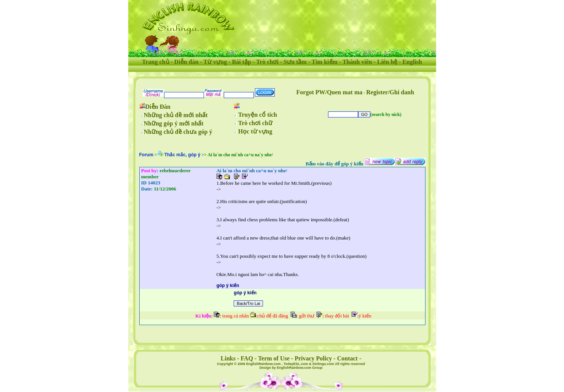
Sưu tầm (295, 62)
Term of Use (274, 358)
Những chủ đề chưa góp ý (178, 132)
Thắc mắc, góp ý (182, 155)
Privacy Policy (313, 358)
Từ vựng (215, 62)
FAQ (247, 358)
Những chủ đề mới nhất (176, 115)
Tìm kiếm (325, 62)
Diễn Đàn (158, 107)
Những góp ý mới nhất (174, 123)
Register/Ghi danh (390, 92)
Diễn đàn (186, 62)
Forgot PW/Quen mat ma (330, 92)
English (412, 62)
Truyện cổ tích (258, 115)
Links (228, 358)
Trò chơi (267, 62)
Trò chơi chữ (255, 123)
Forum (146, 155)
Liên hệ (387, 62)
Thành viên (357, 62)
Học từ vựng (255, 131)
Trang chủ (155, 62)
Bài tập (241, 62)
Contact (347, 358)
